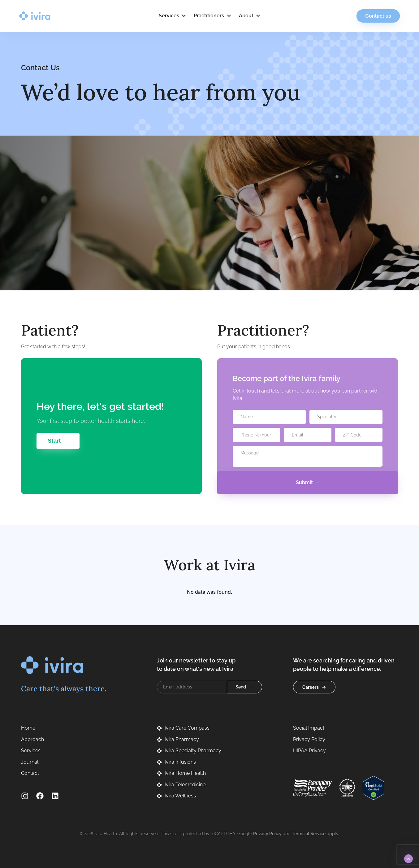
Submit (304, 482)
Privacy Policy (267, 834)
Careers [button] (311, 687)
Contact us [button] (376, 16)
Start (54, 441)
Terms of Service (309, 834)
